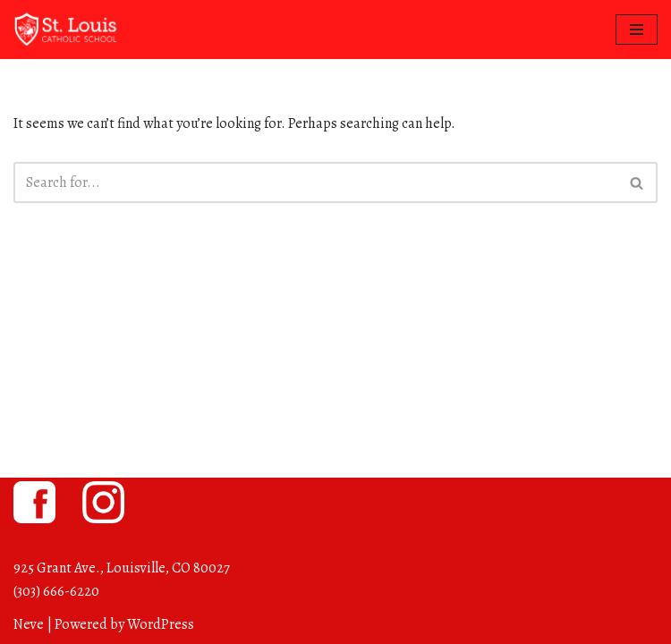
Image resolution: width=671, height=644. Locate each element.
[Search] (315, 182)
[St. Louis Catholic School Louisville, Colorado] (67, 30)
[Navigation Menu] (637, 30)
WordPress (161, 624)
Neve (29, 624)
